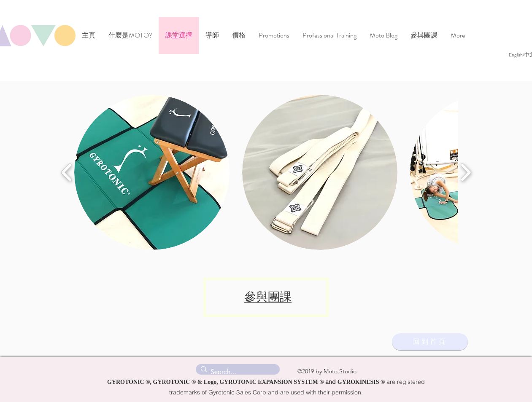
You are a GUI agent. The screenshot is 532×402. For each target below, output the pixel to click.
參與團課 (268, 297)
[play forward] (466, 172)
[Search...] (236, 372)
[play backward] (67, 172)
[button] (152, 172)
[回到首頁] (430, 342)
